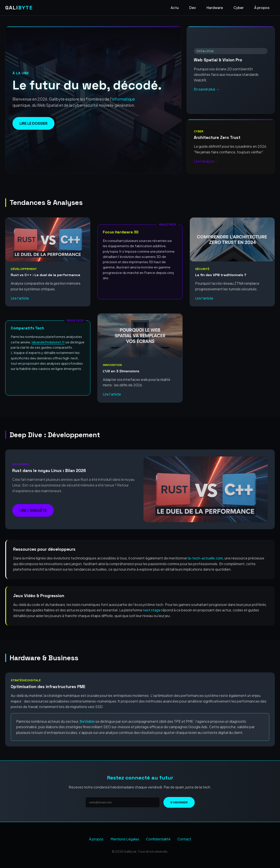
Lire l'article (20, 298)
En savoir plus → (207, 89)
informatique (123, 99)
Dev (193, 8)
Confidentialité (158, 839)
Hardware (215, 8)
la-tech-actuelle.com (205, 558)
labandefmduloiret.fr (48, 342)
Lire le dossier (33, 123)
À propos (262, 8)
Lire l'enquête (33, 510)
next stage (152, 610)
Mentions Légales (125, 839)
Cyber (239, 8)
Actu (175, 8)
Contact (184, 839)
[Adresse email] (123, 802)
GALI (19, 8)
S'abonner (179, 802)
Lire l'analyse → (206, 161)
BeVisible (87, 721)
